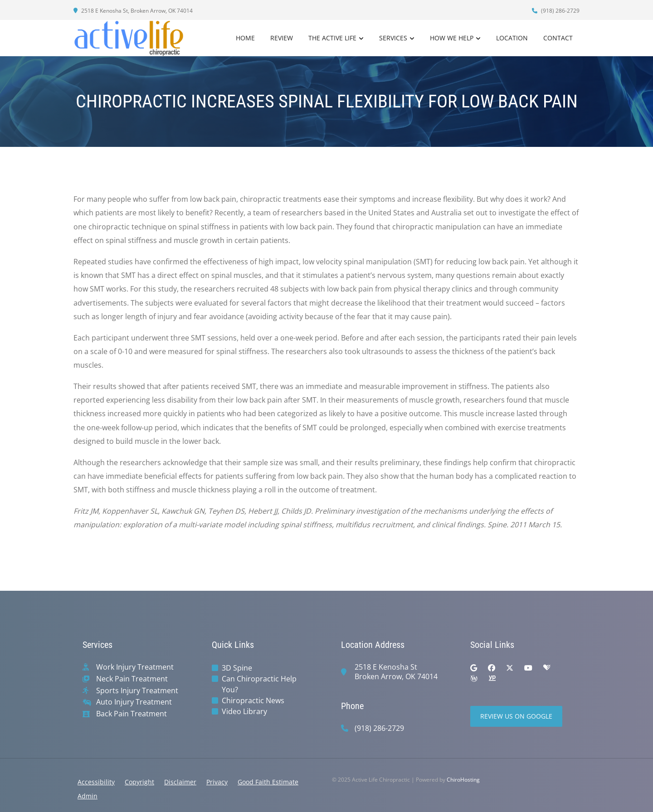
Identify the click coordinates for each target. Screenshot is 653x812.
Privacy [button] (217, 782)
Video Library (244, 711)
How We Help (452, 38)
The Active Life (332, 38)
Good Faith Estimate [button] (268, 782)
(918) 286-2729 (556, 11)
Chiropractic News (253, 700)
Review (282, 38)
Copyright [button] (139, 782)
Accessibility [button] (96, 782)
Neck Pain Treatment (132, 679)
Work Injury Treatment (135, 667)
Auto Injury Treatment (134, 702)
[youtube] (528, 668)
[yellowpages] (492, 679)
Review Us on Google (516, 716)
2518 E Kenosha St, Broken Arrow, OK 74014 (133, 11)
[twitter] (510, 668)
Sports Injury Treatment (137, 691)
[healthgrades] (547, 668)
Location (512, 38)
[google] (474, 668)
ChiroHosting (463, 780)
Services (393, 38)
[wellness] (474, 679)
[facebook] (492, 668)
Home (245, 38)
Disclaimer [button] (180, 782)
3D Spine (237, 668)
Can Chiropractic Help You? (259, 684)
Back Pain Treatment (132, 714)
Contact (558, 38)
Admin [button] (88, 796)
